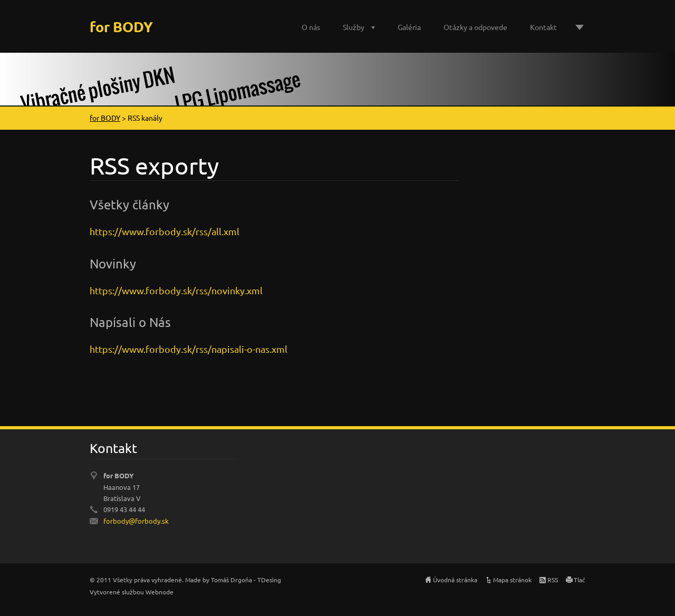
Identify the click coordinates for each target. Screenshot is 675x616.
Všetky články (129, 204)
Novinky (113, 263)
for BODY (105, 118)
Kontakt (543, 27)
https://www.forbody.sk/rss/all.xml (165, 231)
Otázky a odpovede (475, 27)
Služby (354, 27)
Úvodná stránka (455, 580)
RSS (553, 580)
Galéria (409, 27)
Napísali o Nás (130, 322)
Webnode (160, 592)
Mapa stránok (512, 580)
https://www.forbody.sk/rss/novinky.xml (176, 290)
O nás (311, 27)
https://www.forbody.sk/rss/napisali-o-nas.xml (189, 349)
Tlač (580, 580)
